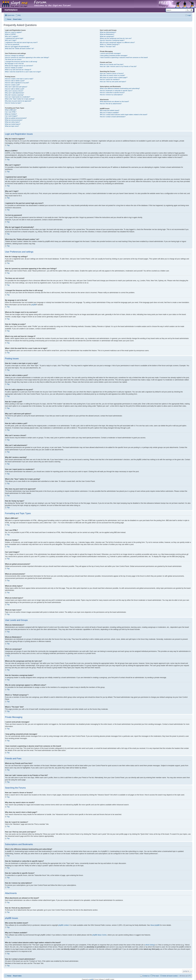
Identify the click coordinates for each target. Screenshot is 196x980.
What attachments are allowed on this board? (114, 101)
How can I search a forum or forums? (112, 73)
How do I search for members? (110, 79)
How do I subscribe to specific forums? (112, 93)
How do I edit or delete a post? (15, 81)
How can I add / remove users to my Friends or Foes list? (118, 66)
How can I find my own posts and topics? (113, 82)
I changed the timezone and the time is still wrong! (21, 62)
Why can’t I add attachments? (15, 93)
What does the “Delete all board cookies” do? (19, 48)
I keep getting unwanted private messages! (114, 55)
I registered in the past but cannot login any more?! (21, 42)
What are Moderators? (107, 34)
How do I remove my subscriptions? (111, 95)
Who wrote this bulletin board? (110, 110)
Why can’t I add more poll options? (16, 87)
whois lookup (150, 945)
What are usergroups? (107, 36)
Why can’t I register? (12, 36)
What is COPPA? (11, 34)
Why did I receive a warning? (14, 95)
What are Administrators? (108, 32)
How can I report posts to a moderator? (18, 97)
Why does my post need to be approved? (18, 101)
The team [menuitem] (156, 976)
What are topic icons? (12, 126)
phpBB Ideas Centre (100, 935)
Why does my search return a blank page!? (114, 77)
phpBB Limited (64, 925)
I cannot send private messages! (110, 53)
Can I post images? (11, 116)
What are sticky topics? (12, 122)
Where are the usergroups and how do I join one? (116, 38)
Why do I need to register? (13, 32)
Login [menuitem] (189, 15)
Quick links (11, 15)
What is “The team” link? (108, 47)
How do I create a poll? (12, 85)
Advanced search (191, 10)
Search (188, 10)
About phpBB (155, 925)
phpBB (34, 305)
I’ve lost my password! (12, 44)
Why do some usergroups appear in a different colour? (117, 42)
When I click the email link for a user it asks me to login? (23, 72)
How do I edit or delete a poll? (15, 89)
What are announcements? (14, 120)
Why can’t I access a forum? (14, 91)
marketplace (11, 10)
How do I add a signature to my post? (17, 83)
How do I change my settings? (15, 55)
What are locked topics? (13, 124)
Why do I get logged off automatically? (17, 47)
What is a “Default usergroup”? (110, 44)
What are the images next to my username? (19, 66)
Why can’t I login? (11, 40)
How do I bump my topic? (13, 103)
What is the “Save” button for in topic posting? (20, 99)
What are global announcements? (16, 118)
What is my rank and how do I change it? (18, 70)
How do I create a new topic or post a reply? (19, 79)
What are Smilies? (11, 114)
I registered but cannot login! (14, 38)
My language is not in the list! (14, 64)
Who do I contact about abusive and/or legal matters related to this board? (124, 115)
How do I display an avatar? (14, 68)
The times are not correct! (13, 59)
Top (8, 145)
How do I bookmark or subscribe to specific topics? (116, 91)
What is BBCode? (11, 110)
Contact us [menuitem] (146, 976)
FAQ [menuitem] (19, 15)
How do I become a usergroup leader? (112, 40)
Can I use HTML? (11, 112)
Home (9, 976)
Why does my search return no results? (112, 75)
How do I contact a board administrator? (113, 117)
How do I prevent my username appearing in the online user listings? (27, 57)
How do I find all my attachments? (111, 104)
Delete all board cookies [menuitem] (170, 976)
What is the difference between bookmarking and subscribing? (120, 88)
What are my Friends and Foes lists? (112, 64)
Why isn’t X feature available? (109, 113)
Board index (17, 976)
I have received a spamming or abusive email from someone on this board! (124, 57)
